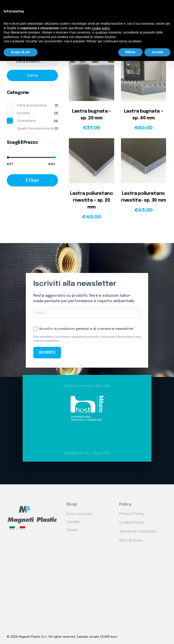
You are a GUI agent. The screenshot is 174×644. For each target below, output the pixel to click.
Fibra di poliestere (32, 105)
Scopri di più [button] (21, 52)
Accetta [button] (157, 52)
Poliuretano (27, 121)
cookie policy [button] (101, 28)
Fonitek (23, 113)
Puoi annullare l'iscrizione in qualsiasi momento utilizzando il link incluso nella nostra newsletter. (87, 339)
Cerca (32, 75)
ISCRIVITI (47, 353)
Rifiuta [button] (130, 52)
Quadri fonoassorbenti (35, 128)
